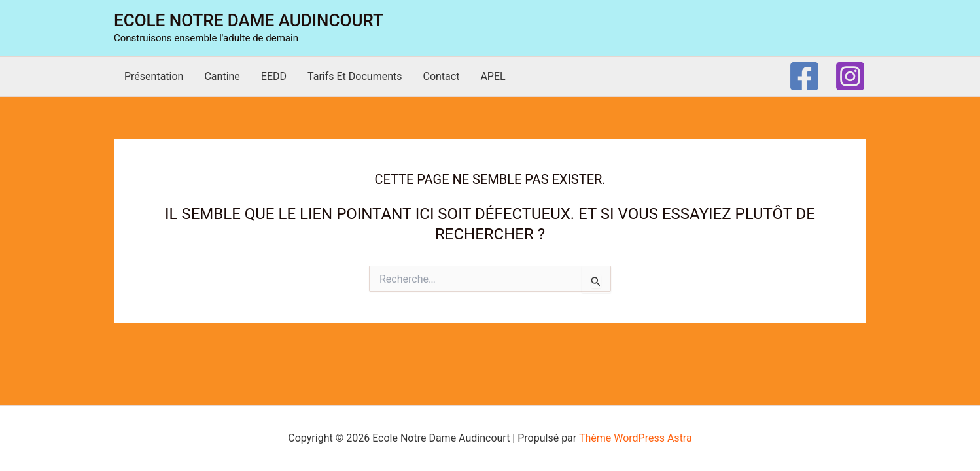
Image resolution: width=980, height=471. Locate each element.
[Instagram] (850, 76)
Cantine (222, 76)
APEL (493, 76)
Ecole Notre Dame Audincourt (249, 20)
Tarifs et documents (355, 76)
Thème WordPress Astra (636, 438)
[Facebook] (804, 76)
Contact (441, 76)
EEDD (274, 76)
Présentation (154, 76)
